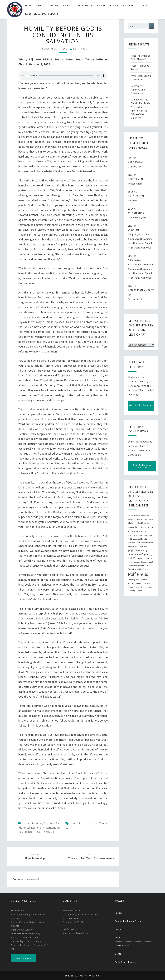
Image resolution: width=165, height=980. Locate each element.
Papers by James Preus (128, 921)
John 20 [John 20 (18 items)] (144, 532)
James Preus (78, 823)
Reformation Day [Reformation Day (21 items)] (134, 566)
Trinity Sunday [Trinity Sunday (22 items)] (136, 591)
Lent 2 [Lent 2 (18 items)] (146, 535)
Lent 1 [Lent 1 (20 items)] (141, 535)
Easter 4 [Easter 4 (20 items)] (139, 519)
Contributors (57, 6)
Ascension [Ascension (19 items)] (132, 519)
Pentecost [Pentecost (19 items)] (137, 562)
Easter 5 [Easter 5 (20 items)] (146, 519)
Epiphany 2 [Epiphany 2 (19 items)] (133, 523)
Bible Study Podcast (122, 6)
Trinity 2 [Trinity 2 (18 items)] (149, 584)
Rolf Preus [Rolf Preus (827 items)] (138, 574)
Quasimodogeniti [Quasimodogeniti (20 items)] (147, 562)
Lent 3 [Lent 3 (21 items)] (151, 535)
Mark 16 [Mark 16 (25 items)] (144, 539)
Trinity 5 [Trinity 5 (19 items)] (137, 587)
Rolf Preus (80, 49)
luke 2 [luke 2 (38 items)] (131, 539)
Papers (101, 6)
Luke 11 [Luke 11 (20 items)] (137, 539)
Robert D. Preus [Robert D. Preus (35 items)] (141, 569)
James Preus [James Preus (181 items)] (144, 527)
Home (28, 6)
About (40, 6)
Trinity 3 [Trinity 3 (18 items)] (131, 587)
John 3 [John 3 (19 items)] (130, 532)
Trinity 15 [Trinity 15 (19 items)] (144, 587)
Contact (145, 6)
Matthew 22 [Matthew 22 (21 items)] (135, 546)
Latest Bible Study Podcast (42, 14)
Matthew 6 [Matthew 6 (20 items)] (141, 543)
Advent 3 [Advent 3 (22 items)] (146, 516)
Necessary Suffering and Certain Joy (138, 90)
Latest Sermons (83, 6)
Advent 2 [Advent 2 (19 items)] (138, 516)
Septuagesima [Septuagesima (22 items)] (134, 580)
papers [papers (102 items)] (132, 550)
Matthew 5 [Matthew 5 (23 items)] (132, 543)
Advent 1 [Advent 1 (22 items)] (131, 516)
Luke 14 (92, 823)
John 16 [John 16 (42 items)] (137, 532)
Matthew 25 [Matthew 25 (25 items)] (145, 546)
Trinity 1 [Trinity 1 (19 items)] (143, 583)
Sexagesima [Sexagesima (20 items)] (144, 580)
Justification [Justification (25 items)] (133, 535)
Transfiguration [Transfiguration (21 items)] (134, 583)
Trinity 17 (48, 832)
